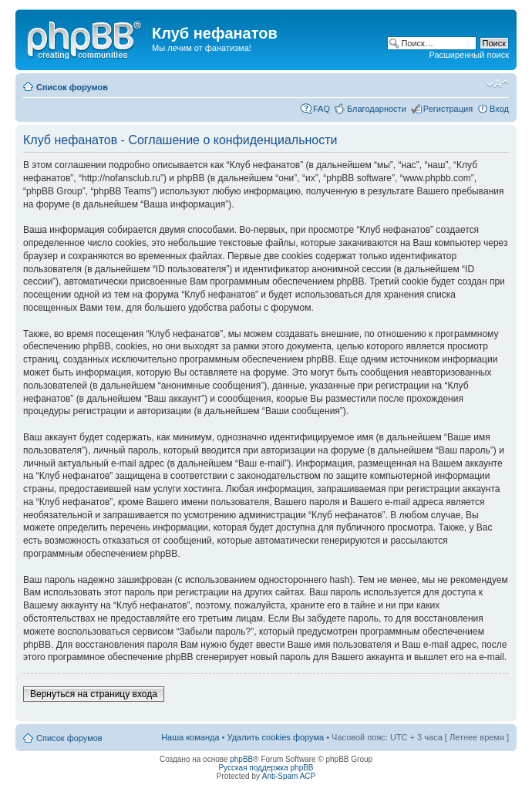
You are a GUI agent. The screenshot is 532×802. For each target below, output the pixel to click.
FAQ (322, 109)
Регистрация (448, 109)
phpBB (241, 759)
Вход (499, 109)
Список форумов (72, 87)
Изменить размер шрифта (498, 84)
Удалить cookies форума (276, 737)
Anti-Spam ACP (289, 776)
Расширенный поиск (469, 55)
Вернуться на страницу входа (94, 694)
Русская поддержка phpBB (266, 768)
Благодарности (377, 109)
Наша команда (190, 737)
